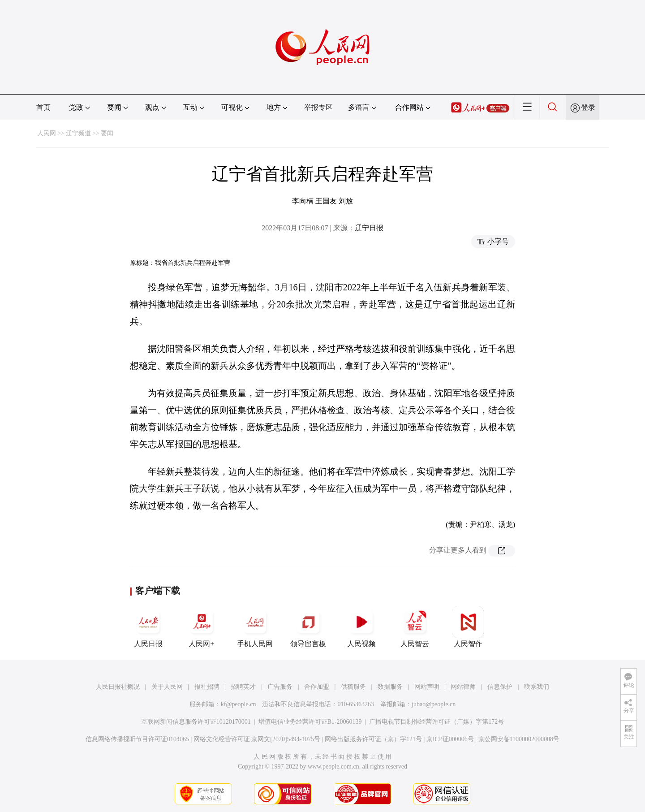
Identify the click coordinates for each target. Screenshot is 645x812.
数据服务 (390, 687)
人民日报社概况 (118, 687)
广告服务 (280, 687)
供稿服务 (353, 687)
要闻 (107, 133)
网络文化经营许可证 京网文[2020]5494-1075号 (257, 739)
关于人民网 (167, 687)
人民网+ (202, 627)
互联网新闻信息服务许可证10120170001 (196, 722)
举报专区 (318, 107)
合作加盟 (317, 687)
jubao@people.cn (434, 704)
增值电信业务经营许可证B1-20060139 (310, 722)
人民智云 (415, 627)
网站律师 (463, 687)
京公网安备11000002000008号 (519, 739)
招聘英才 (243, 687)
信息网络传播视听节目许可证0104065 (137, 739)
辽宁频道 (78, 133)
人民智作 (468, 627)
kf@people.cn (239, 704)
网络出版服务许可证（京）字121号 (373, 739)
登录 (588, 107)
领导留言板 (308, 627)
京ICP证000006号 (450, 739)
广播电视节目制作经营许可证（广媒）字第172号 (436, 722)
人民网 (47, 133)
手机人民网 (255, 627)
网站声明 (427, 687)
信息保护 (500, 687)
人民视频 (361, 627)
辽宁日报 (369, 228)
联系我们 (537, 687)
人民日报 (148, 627)
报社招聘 (207, 687)
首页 (43, 107)
